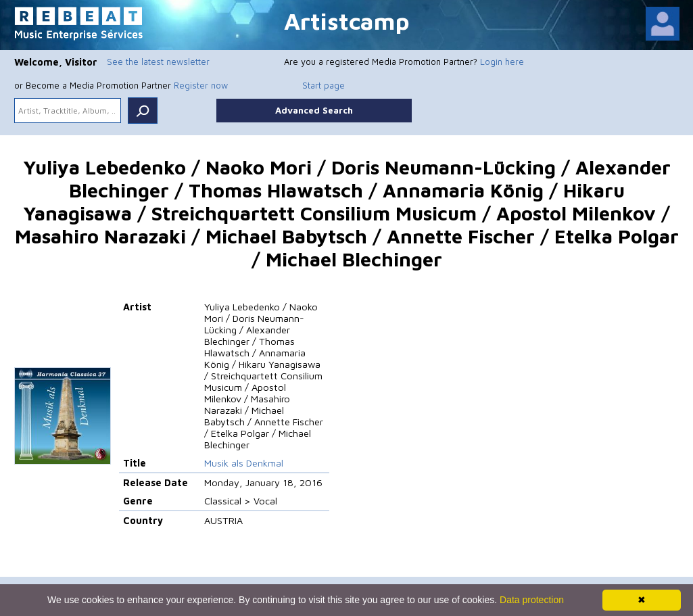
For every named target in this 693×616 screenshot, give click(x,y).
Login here (502, 62)
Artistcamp (347, 21)
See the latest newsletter (158, 62)
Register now (201, 85)
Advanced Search (314, 110)
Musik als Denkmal (244, 463)
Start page (324, 85)
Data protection (532, 600)
